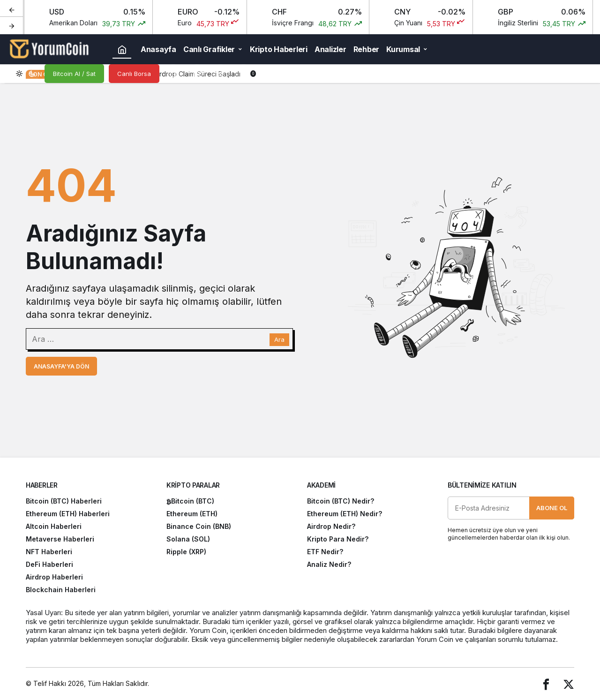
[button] (197, 74)
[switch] (26, 74)
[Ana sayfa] (122, 49)
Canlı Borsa (134, 74)
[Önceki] (12, 9)
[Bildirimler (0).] (244, 74)
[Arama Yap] (173, 74)
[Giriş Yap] (220, 74)
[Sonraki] (12, 25)
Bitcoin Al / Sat (74, 74)
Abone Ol (552, 508)
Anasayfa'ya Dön (61, 366)
